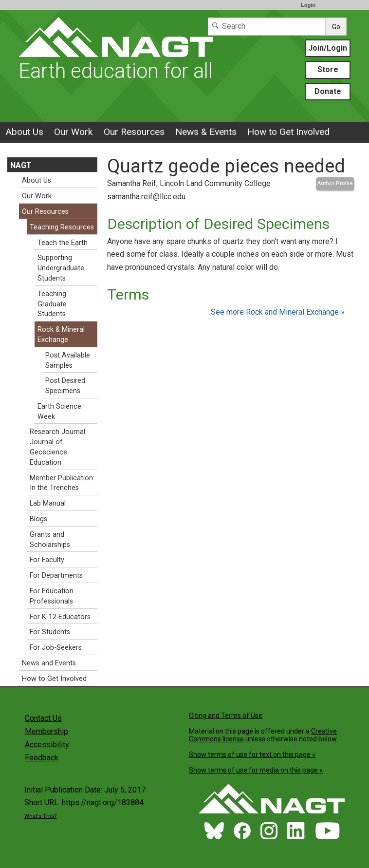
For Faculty (47, 560)
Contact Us (43, 718)
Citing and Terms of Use (226, 716)
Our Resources (134, 132)
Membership (46, 731)
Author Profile (335, 183)
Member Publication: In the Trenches (62, 483)
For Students (50, 632)
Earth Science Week (59, 412)
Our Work (73, 132)
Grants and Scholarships (50, 540)
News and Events (49, 663)
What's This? (40, 816)
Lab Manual (48, 503)
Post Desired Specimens (65, 386)
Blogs (38, 519)
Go (336, 27)
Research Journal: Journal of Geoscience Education (58, 447)
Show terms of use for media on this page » (256, 770)
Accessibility (47, 745)
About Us (24, 132)
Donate (328, 91)
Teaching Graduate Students (52, 304)
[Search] (267, 27)
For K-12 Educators (60, 617)
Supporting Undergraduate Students (61, 268)
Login (308, 5)
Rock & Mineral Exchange (61, 335)
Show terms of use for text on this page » (252, 755)
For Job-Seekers (56, 648)
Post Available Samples (68, 360)
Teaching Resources (62, 227)
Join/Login (328, 48)
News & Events (206, 132)
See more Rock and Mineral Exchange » (278, 312)
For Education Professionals (52, 596)
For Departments (56, 576)
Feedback (42, 758)
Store (328, 69)
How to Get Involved (288, 132)
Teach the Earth (63, 243)
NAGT (21, 165)
